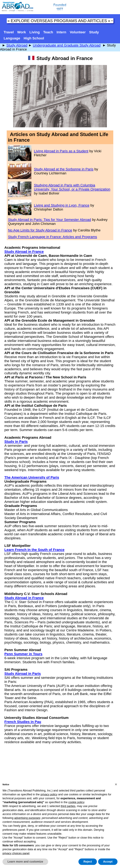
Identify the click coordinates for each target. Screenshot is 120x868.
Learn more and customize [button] (25, 862)
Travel (9, 32)
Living (35, 32)
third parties (68, 806)
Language (12, 38)
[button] (116, 784)
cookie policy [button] (76, 802)
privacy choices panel (16, 853)
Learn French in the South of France (34, 550)
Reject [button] (88, 862)
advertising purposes (27, 818)
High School (34, 38)
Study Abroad (17, 45)
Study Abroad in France (24, 252)
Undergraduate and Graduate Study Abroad (67, 45)
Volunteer (78, 32)
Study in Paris (16, 442)
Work (22, 32)
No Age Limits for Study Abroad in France (40, 230)
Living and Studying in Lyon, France (62, 205)
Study (94, 32)
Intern (61, 32)
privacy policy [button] (49, 794)
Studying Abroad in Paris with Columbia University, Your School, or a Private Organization (72, 187)
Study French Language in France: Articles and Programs (52, 237)
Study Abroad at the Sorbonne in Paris (64, 169)
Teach (48, 32)
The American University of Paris (32, 477)
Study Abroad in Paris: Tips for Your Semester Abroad (49, 220)
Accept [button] (108, 862)
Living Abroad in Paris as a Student (61, 151)
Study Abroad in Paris (23, 674)
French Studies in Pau (23, 722)
